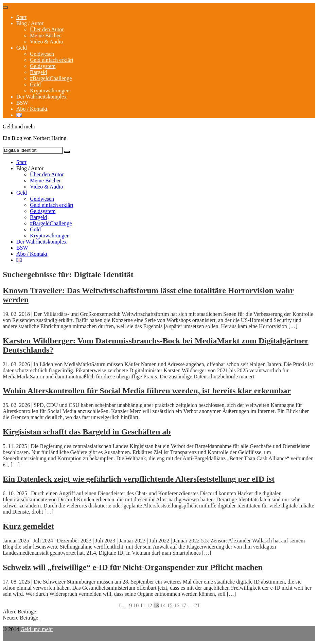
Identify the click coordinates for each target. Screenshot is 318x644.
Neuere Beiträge (20, 618)
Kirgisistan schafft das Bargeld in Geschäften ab (87, 432)
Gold (35, 84)
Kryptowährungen (50, 91)
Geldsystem (43, 66)
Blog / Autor (30, 23)
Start (21, 17)
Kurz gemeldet (28, 526)
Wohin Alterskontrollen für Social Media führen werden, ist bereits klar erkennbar (147, 391)
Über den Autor (47, 29)
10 (136, 605)
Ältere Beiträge (19, 612)
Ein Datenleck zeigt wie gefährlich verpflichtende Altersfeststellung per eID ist (139, 479)
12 (149, 605)
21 (197, 605)
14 (163, 605)
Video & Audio (47, 42)
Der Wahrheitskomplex (41, 97)
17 (183, 605)
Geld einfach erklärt (52, 60)
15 (170, 605)
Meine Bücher (45, 35)
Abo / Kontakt (32, 109)
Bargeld (38, 72)
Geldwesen (42, 54)
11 (143, 605)
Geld (22, 48)
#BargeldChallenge (51, 78)
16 (177, 605)
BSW (22, 103)
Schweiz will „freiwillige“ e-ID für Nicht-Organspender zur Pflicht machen (133, 567)
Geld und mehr (37, 629)
